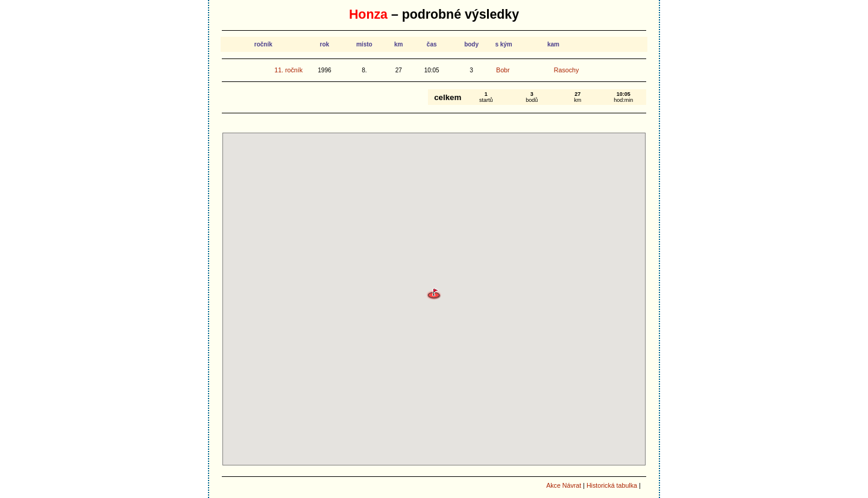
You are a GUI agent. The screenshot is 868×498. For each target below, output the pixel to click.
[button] (434, 294)
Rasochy (566, 70)
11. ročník (288, 70)
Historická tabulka (612, 485)
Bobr (503, 70)
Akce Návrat (564, 485)
